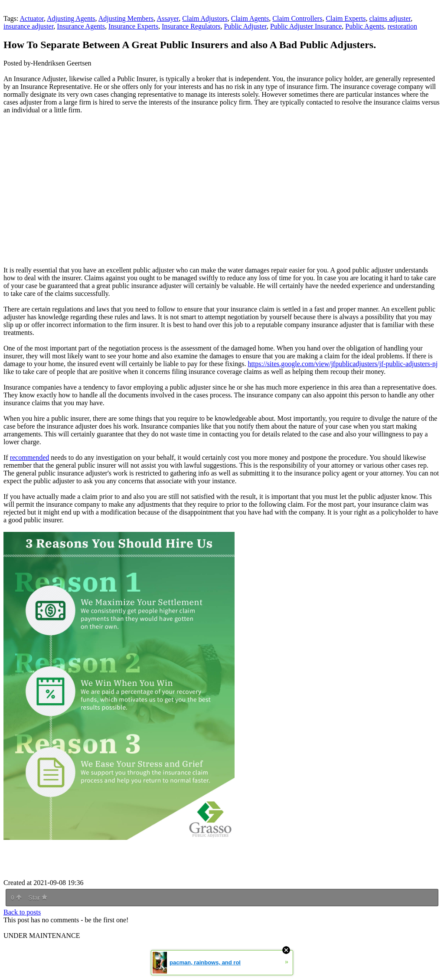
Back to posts (22, 912)
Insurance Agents (81, 26)
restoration (402, 26)
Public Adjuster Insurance (306, 26)
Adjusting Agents (71, 18)
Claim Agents (250, 18)
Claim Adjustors (205, 18)
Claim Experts (346, 18)
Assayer (168, 18)
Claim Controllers (297, 18)
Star (38, 898)
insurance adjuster (28, 26)
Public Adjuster (245, 26)
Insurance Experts (133, 26)
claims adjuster (390, 18)
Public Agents (364, 26)
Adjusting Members (126, 18)
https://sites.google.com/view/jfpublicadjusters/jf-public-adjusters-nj (343, 364)
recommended (30, 457)
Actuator (32, 18)
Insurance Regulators (191, 26)
